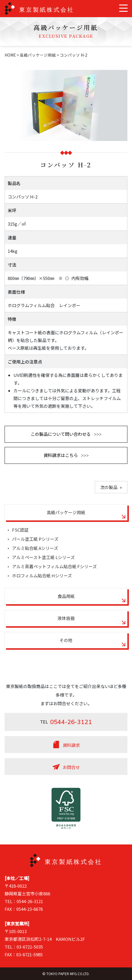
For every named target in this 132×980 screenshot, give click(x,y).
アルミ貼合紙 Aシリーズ (35, 548)
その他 (66, 640)
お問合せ (71, 767)
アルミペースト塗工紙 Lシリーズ (43, 557)
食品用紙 (66, 596)
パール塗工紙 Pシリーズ (35, 539)
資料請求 (71, 745)
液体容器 (66, 618)
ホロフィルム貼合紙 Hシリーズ (42, 576)
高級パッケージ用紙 (38, 55)
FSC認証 (20, 530)
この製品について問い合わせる (61, 434)
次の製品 (109, 487)
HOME (10, 55)
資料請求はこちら (61, 455)
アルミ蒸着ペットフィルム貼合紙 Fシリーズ (54, 566)
